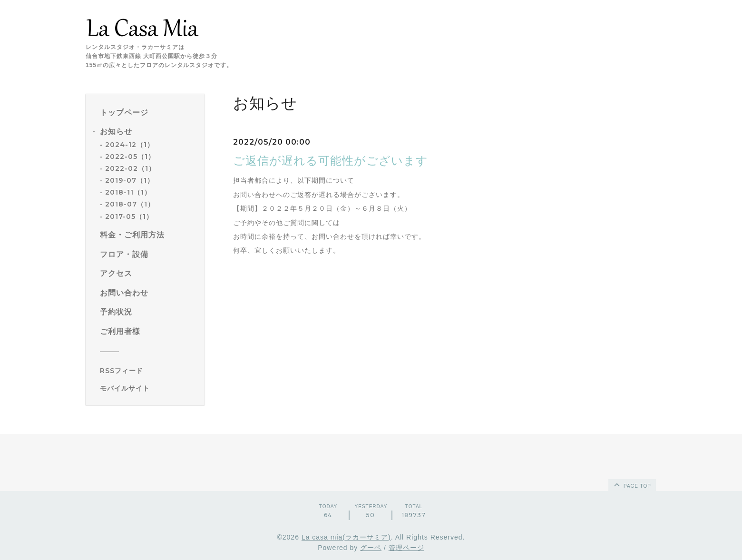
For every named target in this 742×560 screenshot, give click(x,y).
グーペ (371, 548)
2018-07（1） (130, 204)
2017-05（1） (129, 216)
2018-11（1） (128, 192)
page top (632, 484)
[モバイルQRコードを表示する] (149, 388)
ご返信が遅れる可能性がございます (331, 161)
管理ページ (406, 548)
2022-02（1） (130, 168)
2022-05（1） (130, 157)
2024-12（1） (130, 145)
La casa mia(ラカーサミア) (346, 537)
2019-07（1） (130, 180)
